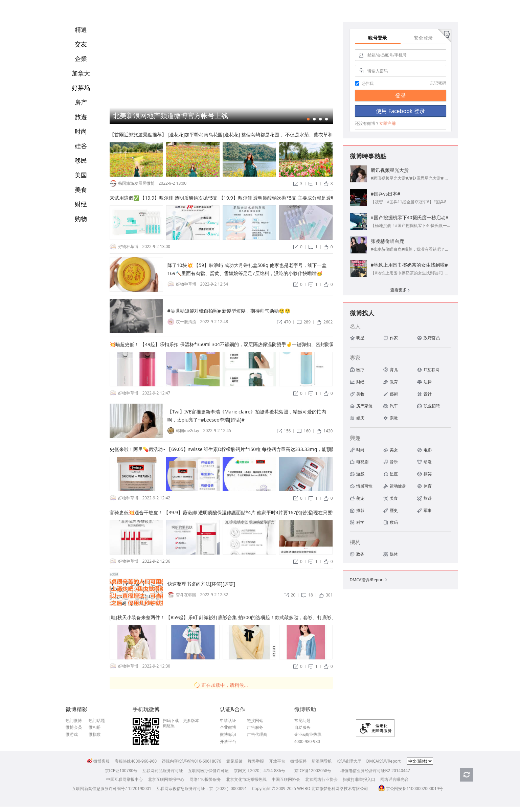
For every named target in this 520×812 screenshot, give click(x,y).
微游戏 (72, 735)
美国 (81, 175)
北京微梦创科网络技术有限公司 (340, 788)
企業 (81, 59)
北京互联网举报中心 (166, 779)
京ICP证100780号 (121, 771)
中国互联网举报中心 (125, 779)
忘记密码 (438, 83)
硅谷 (81, 146)
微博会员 (74, 727)
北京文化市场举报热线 (246, 779)
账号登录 (378, 38)
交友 (81, 44)
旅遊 (81, 117)
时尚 (81, 131)
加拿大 (81, 73)
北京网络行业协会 (321, 779)
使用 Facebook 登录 (400, 111)
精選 (81, 29)
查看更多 (401, 290)
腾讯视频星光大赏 (390, 170)
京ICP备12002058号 (313, 771)
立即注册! (388, 123)
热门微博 (74, 721)
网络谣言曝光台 (394, 779)
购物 (81, 219)
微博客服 (98, 761)
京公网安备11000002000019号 (411, 788)
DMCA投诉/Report (369, 580)
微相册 (95, 727)
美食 (81, 189)
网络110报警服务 (205, 779)
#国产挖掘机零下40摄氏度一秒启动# (410, 217)
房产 (81, 102)
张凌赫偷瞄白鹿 (387, 241)
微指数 (95, 735)
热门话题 (97, 721)
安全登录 (423, 38)
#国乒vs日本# (386, 194)
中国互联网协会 (286, 779)
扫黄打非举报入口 (359, 779)
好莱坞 (81, 88)
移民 (81, 160)
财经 (81, 204)
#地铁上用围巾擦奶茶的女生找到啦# (409, 265)
